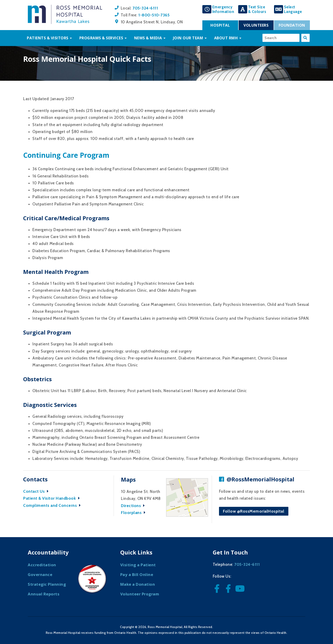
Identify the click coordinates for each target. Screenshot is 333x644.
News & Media (148, 38)
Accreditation (42, 565)
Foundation (292, 25)
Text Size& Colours (257, 9)
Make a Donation (138, 584)
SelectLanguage (293, 9)
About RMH (226, 38)
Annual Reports (44, 594)
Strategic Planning (47, 584)
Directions (134, 506)
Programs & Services (101, 38)
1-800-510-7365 (154, 15)
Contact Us (37, 491)
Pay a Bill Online (137, 574)
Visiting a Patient (138, 565)
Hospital (220, 25)
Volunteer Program (140, 594)
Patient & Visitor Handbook (53, 498)
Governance (40, 574)
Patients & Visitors (48, 38)
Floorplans (134, 512)
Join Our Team (188, 38)
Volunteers (256, 25)
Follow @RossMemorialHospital (254, 511)
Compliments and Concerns (53, 505)
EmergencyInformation (223, 9)
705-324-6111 (145, 8)
